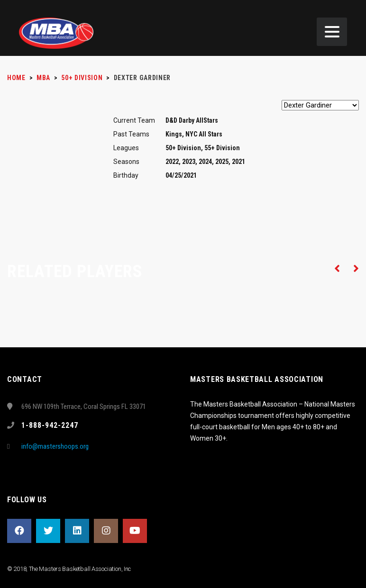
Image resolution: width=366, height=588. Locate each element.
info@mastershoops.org (55, 446)
